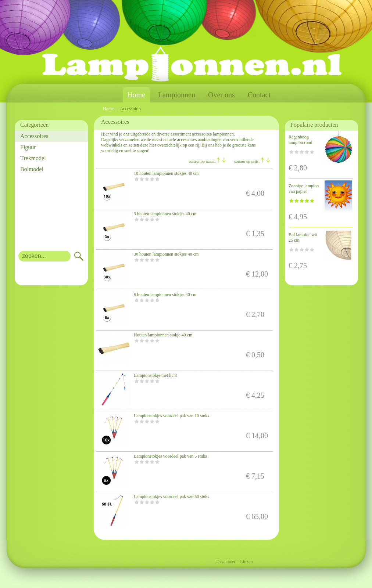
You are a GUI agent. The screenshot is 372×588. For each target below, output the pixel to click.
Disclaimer (226, 562)
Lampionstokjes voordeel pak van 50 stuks (171, 497)
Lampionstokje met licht (155, 375)
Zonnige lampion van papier (304, 189)
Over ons (221, 95)
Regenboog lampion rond (300, 140)
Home (136, 95)
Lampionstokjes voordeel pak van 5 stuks (170, 456)
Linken (247, 562)
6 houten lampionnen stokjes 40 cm (165, 295)
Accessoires (34, 136)
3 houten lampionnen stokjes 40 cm (165, 214)
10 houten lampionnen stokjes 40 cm (166, 173)
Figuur (28, 147)
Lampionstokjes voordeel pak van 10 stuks (171, 416)
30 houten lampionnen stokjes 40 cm (166, 254)
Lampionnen (177, 95)
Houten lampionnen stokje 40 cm (163, 335)
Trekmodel (33, 158)
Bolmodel (32, 169)
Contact (259, 95)
